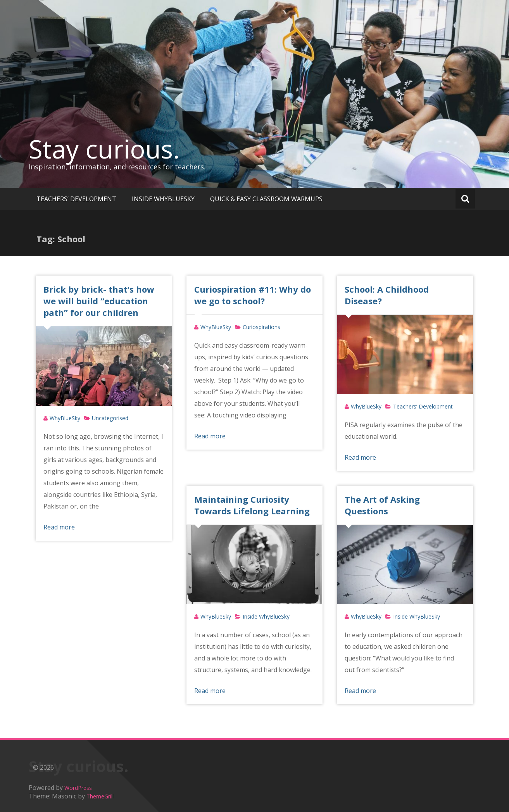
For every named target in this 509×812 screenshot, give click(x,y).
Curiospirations (261, 327)
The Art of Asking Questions (382, 505)
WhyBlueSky (65, 418)
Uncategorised (110, 418)
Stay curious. (104, 149)
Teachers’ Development (423, 406)
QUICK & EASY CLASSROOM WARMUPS (266, 199)
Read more (59, 527)
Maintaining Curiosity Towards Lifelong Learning (252, 505)
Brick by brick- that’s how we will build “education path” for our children (99, 301)
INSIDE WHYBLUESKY (163, 199)
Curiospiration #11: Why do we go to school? (253, 295)
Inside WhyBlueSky (266, 616)
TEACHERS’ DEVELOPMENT (76, 199)
